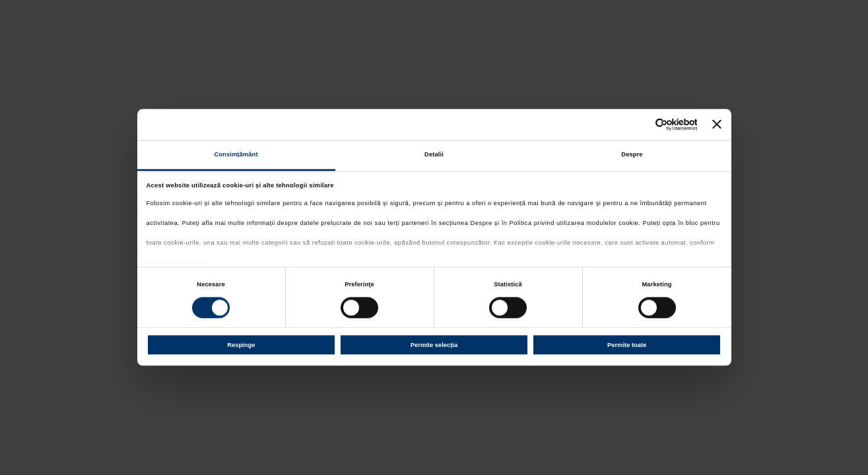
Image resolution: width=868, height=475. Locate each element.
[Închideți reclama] (717, 125)
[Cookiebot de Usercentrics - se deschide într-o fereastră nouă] (639, 124)
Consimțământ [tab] (236, 155)
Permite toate (627, 345)
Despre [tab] (632, 155)
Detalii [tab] (434, 155)
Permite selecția (434, 345)
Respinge (241, 345)
